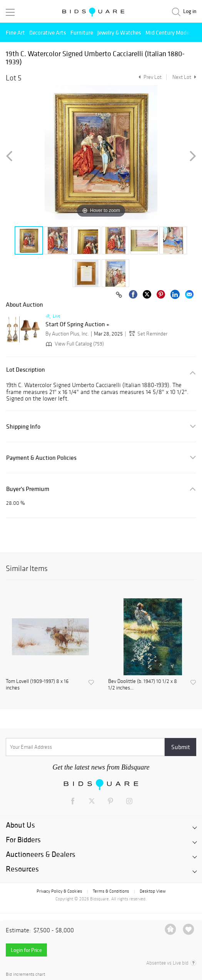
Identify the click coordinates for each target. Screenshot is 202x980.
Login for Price (26, 950)
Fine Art (15, 33)
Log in (190, 11)
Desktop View (153, 891)
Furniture (82, 33)
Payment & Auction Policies (41, 458)
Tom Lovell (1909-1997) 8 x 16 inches (37, 685)
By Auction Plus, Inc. (67, 334)
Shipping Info (23, 427)
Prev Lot (149, 77)
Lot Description (26, 370)
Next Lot (184, 77)
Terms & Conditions (111, 891)
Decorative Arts (48, 33)
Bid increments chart (25, 974)
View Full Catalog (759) (74, 344)
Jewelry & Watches (119, 33)
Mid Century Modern (170, 33)
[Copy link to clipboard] (119, 295)
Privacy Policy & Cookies (59, 891)
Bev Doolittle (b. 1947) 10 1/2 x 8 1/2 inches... (143, 685)
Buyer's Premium (28, 489)
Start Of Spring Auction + (77, 324)
